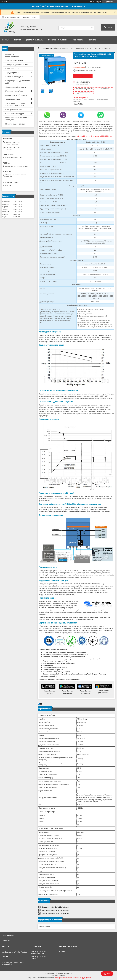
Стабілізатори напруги (15, 114)
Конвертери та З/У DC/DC (16, 95)
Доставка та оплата (34, 40)
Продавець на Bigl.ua (58, 976)
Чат (107, 974)
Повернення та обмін (58, 40)
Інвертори (48, 48)
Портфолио (6, 941)
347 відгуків (97, 2)
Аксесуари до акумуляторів (17, 64)
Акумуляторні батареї (14, 60)
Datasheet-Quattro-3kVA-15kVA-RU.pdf (55, 913)
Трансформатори (13, 99)
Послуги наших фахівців (15, 124)
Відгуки (17, 40)
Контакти (92, 40)
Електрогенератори (13, 109)
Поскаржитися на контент (64, 978)
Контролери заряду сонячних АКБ (17, 82)
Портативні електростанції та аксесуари (17, 119)
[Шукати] (92, 28)
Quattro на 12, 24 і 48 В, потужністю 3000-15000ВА (93, 136)
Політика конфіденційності (82, 978)
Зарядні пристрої (12, 73)
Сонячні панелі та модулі (16, 87)
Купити (83, 76)
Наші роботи (78, 40)
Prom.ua (70, 973)
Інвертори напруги (13, 69)
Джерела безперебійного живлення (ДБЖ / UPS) (16, 104)
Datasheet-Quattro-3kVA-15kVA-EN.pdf (55, 910)
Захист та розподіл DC (15, 77)
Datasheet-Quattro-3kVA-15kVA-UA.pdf (55, 907)
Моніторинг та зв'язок (14, 91)
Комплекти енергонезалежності (14, 55)
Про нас (6, 40)
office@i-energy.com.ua (13, 157)
